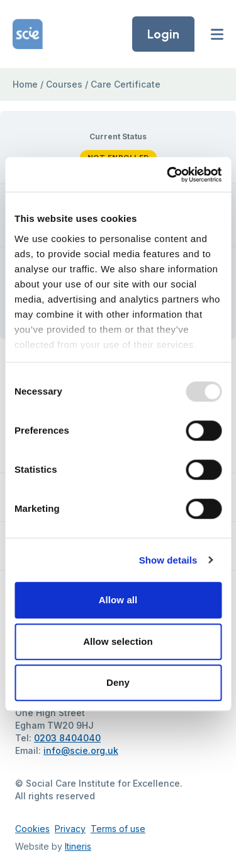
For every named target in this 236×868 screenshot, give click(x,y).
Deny (118, 682)
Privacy (70, 829)
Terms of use (118, 829)
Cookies (32, 829)
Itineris (78, 846)
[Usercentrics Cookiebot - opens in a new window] (168, 175)
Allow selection (118, 641)
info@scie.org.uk (81, 750)
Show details (168, 560)
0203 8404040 (67, 738)
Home (25, 84)
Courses (64, 84)
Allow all (118, 600)
